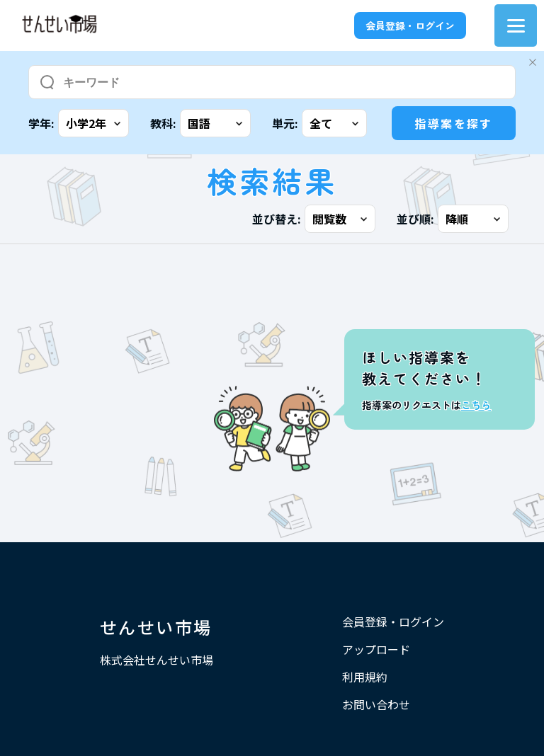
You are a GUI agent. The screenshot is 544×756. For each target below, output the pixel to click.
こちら (476, 405)
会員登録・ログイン (410, 25)
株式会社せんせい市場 (157, 660)
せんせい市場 (156, 627)
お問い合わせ (376, 704)
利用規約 (365, 677)
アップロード (376, 649)
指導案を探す (453, 123)
